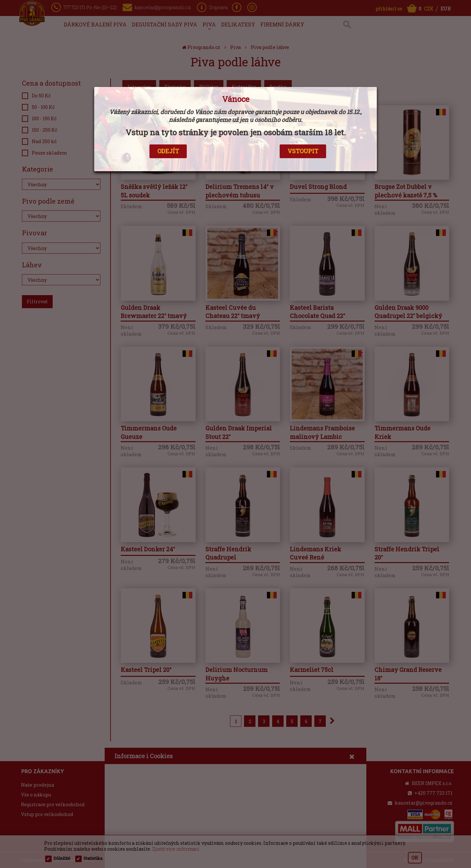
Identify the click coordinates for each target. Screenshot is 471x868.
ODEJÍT (168, 151)
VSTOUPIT (303, 151)
